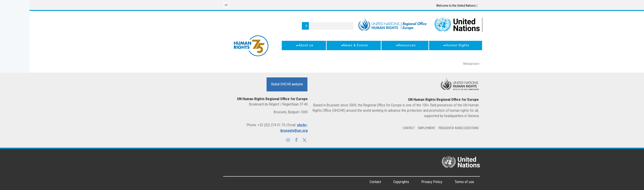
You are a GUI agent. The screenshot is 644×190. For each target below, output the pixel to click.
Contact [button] (379, 128)
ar (197, 5)
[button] (275, 140)
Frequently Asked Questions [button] (429, 128)
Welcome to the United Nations (427, 6)
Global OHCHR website (257, 84)
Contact (346, 182)
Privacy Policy (402, 182)
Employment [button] (397, 128)
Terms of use (435, 182)
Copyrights (372, 182)
